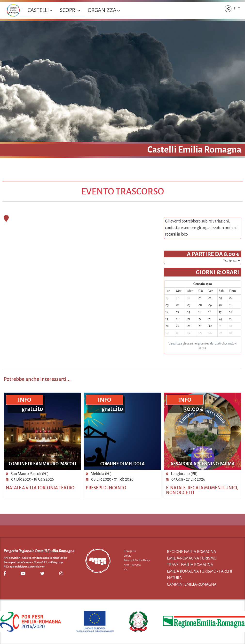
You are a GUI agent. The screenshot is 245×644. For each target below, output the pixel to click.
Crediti (128, 556)
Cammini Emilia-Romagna (192, 584)
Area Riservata (132, 565)
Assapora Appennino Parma (202, 464)
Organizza (104, 10)
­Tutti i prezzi (232, 261)
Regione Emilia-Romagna (191, 552)
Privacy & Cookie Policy (137, 560)
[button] (228, 9)
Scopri (70, 10)
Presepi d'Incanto (106, 488)
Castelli (40, 10)
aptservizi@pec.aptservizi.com (27, 567)
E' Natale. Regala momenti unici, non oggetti (202, 490)
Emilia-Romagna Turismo (192, 558)
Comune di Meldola (122, 464)
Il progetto (130, 551)
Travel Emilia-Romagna (190, 565)
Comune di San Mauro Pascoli (43, 464)
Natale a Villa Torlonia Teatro (40, 488)
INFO (25, 400)
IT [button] (236, 8)
